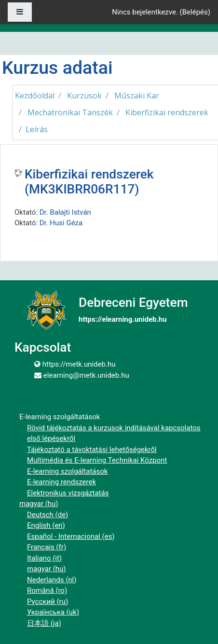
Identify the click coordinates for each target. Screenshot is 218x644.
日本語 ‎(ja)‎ (44, 623)
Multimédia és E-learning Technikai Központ (97, 460)
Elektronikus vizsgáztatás (68, 493)
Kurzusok (84, 96)
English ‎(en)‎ (46, 525)
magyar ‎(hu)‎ (39, 504)
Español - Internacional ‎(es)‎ (71, 536)
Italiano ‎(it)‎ (44, 558)
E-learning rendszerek (61, 482)
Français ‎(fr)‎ (47, 547)
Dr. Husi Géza (61, 223)
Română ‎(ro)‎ (47, 590)
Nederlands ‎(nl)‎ (52, 580)
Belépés (195, 12)
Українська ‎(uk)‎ (53, 612)
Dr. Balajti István (65, 212)
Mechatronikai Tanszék (70, 112)
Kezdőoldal (35, 96)
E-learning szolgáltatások (67, 471)
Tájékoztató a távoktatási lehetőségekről (92, 450)
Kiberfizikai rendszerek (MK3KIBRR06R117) (89, 182)
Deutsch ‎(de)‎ (48, 515)
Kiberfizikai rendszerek (167, 112)
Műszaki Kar (137, 96)
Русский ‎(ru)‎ (48, 602)
